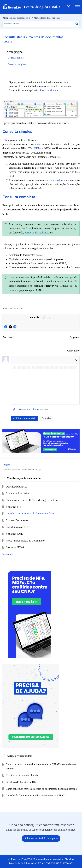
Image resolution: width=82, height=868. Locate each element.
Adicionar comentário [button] (25, 418)
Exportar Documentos (17, 520)
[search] (41, 24)
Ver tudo (8, 554)
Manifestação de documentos (47, 18)
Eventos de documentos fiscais (22, 775)
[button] (69, 7)
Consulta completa (17, 64)
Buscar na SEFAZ (15, 547)
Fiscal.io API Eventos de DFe (21, 782)
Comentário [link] (73, 351)
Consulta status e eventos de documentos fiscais (31, 514)
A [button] (76, 360)
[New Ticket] (41, 838)
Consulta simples (16, 58)
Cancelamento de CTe (17, 527)
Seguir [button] (7, 465)
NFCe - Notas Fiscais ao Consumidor (25, 541)
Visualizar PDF (14, 507)
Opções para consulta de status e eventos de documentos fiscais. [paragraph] (41, 190)
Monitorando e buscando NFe (16, 18)
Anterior (7, 337)
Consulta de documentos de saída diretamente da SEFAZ (35, 795)
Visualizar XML (14, 534)
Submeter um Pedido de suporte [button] (41, 838)
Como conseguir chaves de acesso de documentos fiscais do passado (41, 789)
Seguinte (75, 337)
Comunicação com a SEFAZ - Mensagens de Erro (32, 500)
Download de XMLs (17, 487)
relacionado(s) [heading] (20, 756)
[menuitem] (69, 7)
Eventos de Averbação (17, 493)
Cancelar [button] (46, 418)
